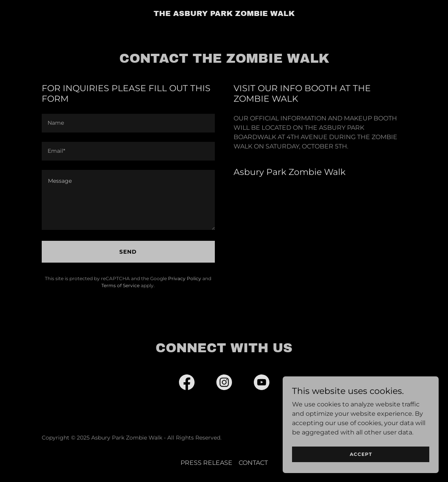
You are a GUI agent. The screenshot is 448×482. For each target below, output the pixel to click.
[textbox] (128, 123)
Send (128, 252)
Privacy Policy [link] (185, 278)
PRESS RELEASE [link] (206, 463)
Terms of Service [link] (120, 285)
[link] (224, 14)
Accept (361, 454)
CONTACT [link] (253, 463)
